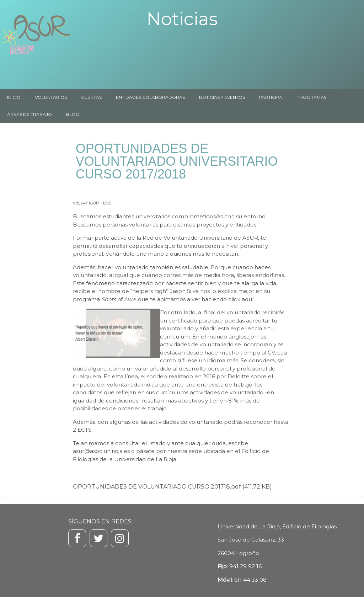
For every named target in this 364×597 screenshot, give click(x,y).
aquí (248, 299)
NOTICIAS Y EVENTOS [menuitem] (222, 97)
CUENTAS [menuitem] (91, 97)
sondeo (157, 376)
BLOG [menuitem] (73, 114)
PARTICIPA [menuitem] (271, 97)
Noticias (182, 19)
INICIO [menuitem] (14, 97)
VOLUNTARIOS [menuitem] (51, 97)
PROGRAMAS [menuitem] (311, 97)
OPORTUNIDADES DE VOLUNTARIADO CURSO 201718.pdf (157, 487)
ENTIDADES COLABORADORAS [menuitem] (150, 97)
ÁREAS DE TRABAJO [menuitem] (30, 114)
